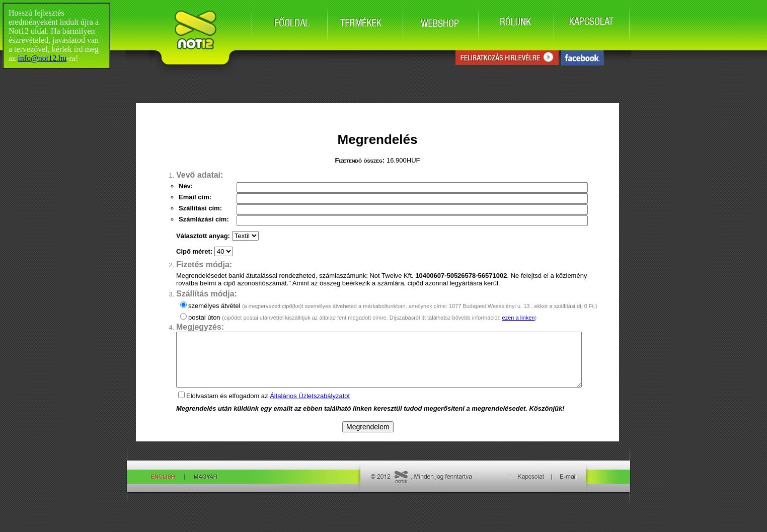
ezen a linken (519, 318)
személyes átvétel (393, 306)
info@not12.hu (42, 58)
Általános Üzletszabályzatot (310, 406)
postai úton (362, 317)
